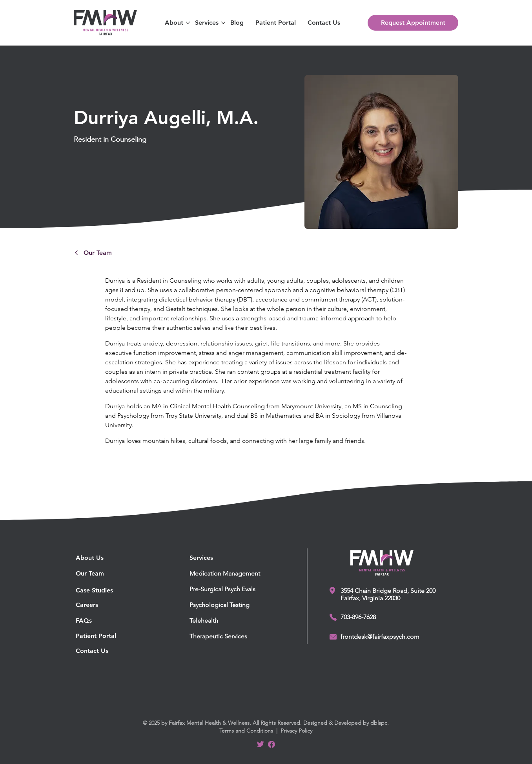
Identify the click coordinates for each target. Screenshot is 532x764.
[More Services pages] (223, 23)
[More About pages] (188, 23)
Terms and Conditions (246, 731)
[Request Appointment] (413, 23)
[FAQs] (112, 621)
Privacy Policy (296, 731)
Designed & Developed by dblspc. (346, 723)
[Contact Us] (112, 651)
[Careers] (98, 605)
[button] (174, 23)
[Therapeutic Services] (229, 636)
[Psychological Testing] (229, 605)
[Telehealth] (229, 621)
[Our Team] (123, 252)
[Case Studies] (98, 590)
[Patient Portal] (112, 636)
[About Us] (112, 558)
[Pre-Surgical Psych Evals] (229, 589)
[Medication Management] (229, 574)
